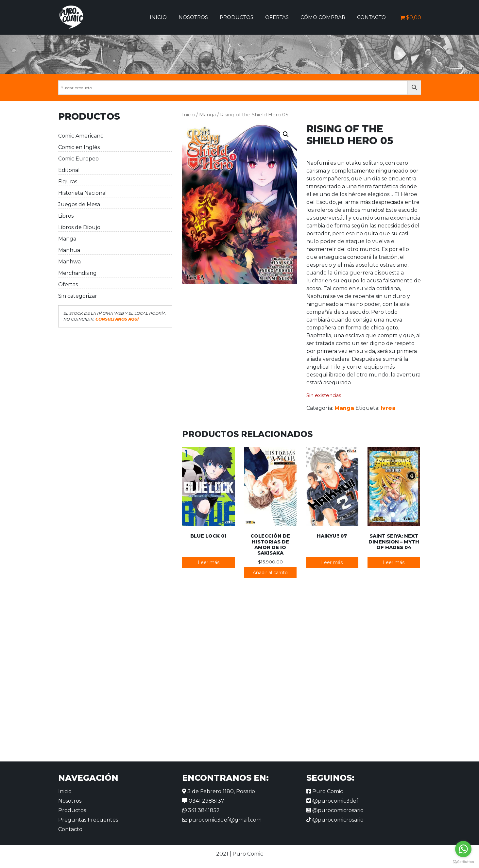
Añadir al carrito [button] (270, 573)
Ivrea (388, 408)
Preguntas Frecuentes (88, 820)
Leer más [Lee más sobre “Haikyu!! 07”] (332, 562)
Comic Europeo (78, 159)
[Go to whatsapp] (463, 849)
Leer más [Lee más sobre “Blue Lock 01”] (209, 562)
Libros (66, 216)
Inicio (158, 17)
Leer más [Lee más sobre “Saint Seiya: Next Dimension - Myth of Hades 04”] (394, 562)
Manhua (69, 250)
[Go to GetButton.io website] (463, 861)
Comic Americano (81, 136)
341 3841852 (201, 810)
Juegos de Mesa (79, 204)
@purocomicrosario (335, 810)
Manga (67, 239)
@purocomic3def (332, 801)
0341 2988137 (203, 801)
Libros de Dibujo (79, 227)
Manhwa (69, 262)
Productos (237, 17)
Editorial (69, 170)
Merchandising (77, 273)
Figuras (68, 182)
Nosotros (193, 17)
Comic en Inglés (79, 147)
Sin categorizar (78, 296)
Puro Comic (325, 791)
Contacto (371, 17)
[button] (286, 134)
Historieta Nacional (83, 193)
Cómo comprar (323, 17)
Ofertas (277, 17)
